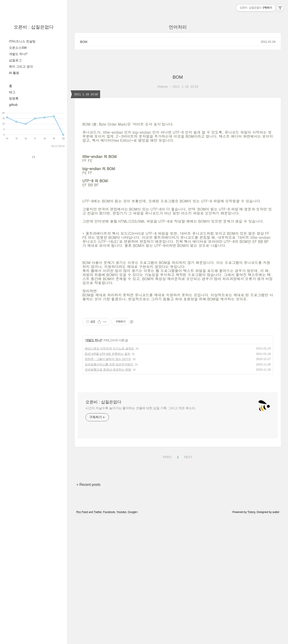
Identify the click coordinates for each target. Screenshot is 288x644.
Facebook (109, 638)
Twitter (98, 638)
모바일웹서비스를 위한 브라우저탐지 (109, 490)
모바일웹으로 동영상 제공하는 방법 (108, 495)
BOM (84, 42)
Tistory (251, 638)
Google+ (133, 638)
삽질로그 (15, 60)
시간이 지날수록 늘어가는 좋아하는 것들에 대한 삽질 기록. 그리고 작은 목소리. (141, 534)
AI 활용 (14, 73)
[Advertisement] (178, 149)
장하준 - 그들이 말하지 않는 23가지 (108, 485)
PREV (167, 582)
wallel (276, 638)
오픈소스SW (18, 48)
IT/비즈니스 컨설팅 (22, 41)
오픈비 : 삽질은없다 (34, 27)
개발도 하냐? (18, 54)
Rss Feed (82, 638)
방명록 (14, 98)
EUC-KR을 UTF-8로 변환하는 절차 (108, 480)
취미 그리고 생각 (21, 67)
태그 (12, 92)
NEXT (188, 582)
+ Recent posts (88, 610)
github (13, 105)
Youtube (121, 638)
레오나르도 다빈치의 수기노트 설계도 (109, 474)
